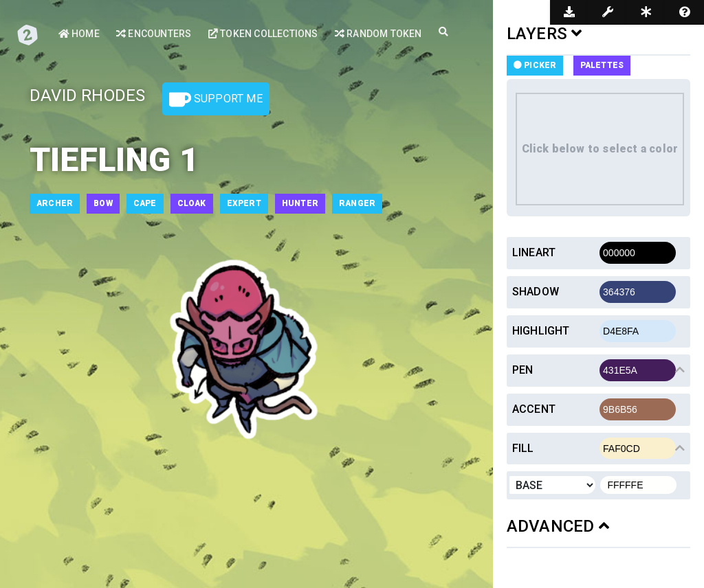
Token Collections (263, 34)
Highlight (541, 331)
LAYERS (544, 34)
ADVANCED (558, 526)
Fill (523, 448)
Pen (523, 370)
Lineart (534, 252)
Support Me (216, 100)
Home (79, 34)
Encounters (154, 34)
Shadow (536, 292)
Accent (534, 409)
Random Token (378, 34)
